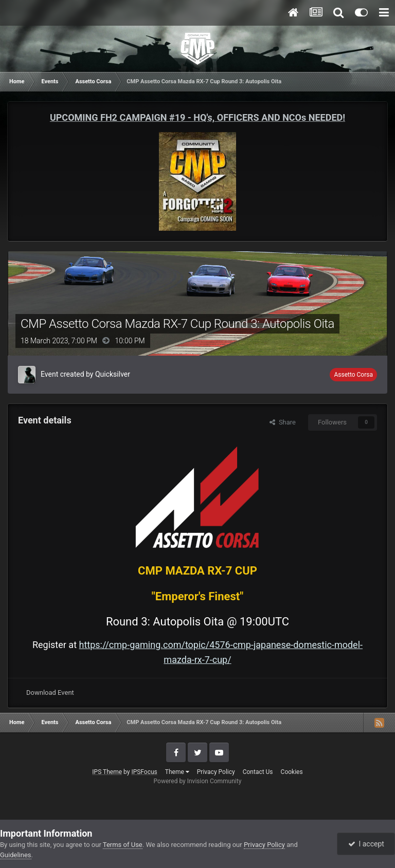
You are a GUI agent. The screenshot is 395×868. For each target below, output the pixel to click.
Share (283, 422)
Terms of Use (123, 845)
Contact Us (258, 772)
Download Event (50, 692)
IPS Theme (107, 772)
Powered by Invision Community (198, 781)
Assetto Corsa (353, 375)
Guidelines (16, 855)
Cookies (292, 772)
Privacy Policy (216, 772)
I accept (366, 844)
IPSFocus (144, 772)
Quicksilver (113, 374)
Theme (177, 772)
